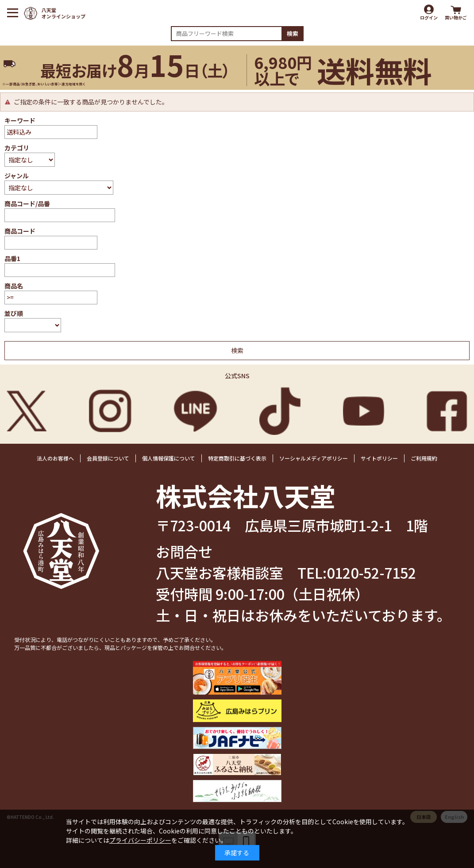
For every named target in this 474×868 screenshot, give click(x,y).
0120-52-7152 (371, 572)
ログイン (429, 17)
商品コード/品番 (27, 204)
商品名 (14, 286)
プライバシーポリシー (140, 840)
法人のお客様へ (55, 458)
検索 (293, 33)
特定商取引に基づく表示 (237, 458)
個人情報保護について (169, 458)
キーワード (20, 120)
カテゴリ (17, 148)
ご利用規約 (424, 458)
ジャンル (17, 176)
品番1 (12, 258)
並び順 (14, 313)
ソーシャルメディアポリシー (314, 458)
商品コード (20, 231)
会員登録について (108, 458)
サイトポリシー (379, 458)
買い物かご (456, 17)
